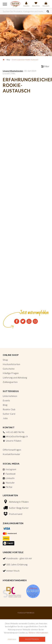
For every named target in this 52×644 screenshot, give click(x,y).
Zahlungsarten (10, 382)
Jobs (5, 418)
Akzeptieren (32, 639)
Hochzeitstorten (12, 364)
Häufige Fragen (11, 373)
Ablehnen (12, 639)
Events (6, 400)
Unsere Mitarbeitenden (13, 71)
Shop (5, 360)
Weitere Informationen (38, 633)
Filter (45, 66)
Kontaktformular (12, 454)
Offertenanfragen (12, 450)
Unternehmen (10, 396)
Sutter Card (9, 414)
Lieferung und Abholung (15, 378)
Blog (8, 60)
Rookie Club (9, 409)
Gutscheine (9, 369)
